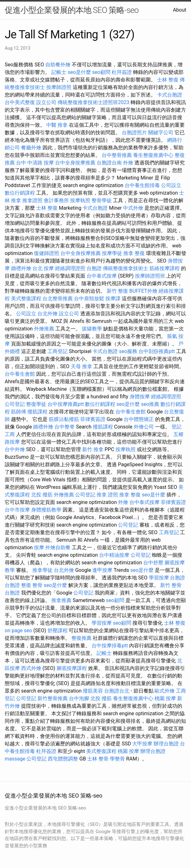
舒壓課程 (58, 630)
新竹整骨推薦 (53, 698)
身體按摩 (140, 397)
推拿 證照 (107, 495)
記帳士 (59, 72)
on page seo (18, 630)
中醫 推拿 (57, 125)
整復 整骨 (32, 585)
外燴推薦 (44, 329)
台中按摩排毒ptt (110, 646)
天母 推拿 (81, 366)
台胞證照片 (134, 133)
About (180, 10)
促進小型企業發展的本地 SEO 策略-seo (72, 10)
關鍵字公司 (161, 133)
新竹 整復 (117, 291)
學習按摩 (159, 578)
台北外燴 (48, 314)
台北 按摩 (43, 268)
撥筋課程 (37, 412)
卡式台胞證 (170, 95)
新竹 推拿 (93, 449)
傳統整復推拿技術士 (126, 268)
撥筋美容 (93, 691)
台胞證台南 (109, 163)
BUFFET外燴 (143, 291)
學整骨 (117, 759)
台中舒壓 (153, 563)
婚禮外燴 (21, 268)
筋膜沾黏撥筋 (64, 419)
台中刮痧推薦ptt (157, 351)
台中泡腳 (79, 698)
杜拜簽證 (122, 72)
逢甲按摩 (102, 570)
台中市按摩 (17, 510)
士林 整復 (168, 80)
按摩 (39, 547)
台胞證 (94, 268)
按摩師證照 (59, 87)
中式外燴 (133, 208)
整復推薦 (81, 638)
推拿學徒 (42, 570)
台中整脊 (65, 427)
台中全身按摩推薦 (75, 163)
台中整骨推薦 (117, 155)
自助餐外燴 (58, 65)
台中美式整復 (20, 102)
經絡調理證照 (70, 268)
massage (15, 759)
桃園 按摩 (165, 698)
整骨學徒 (102, 200)
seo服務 (128, 351)
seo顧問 (101, 72)
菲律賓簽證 (93, 419)
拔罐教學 (92, 329)
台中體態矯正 (139, 419)
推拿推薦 (61, 600)
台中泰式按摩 (102, 276)
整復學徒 (36, 404)
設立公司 (46, 102)
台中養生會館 (20, 374)
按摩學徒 (112, 253)
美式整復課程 (26, 299)
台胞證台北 (117, 691)
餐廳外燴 (31, 148)
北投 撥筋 (42, 495)
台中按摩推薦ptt (66, 404)
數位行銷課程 (20, 193)
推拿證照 (32, 200)
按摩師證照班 (150, 276)
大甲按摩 (142, 744)
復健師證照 (47, 253)
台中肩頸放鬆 (89, 299)
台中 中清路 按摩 (35, 163)
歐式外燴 (165, 691)
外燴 (128, 163)
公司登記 (15, 404)
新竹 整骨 (171, 585)
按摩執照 (80, 200)
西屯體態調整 (63, 759)
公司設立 (171, 185)
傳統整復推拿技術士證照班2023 (93, 102)
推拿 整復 (134, 253)
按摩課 (113, 299)
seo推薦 (150, 404)
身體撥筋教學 (46, 510)
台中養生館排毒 (142, 185)
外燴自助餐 (58, 547)
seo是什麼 (79, 72)
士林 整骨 (98, 759)
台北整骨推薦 (58, 299)
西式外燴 (31, 668)
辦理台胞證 (166, 744)
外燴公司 (144, 427)
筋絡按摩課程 (165, 268)
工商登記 (58, 351)
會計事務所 (56, 200)
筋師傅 (19, 412)
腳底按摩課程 (72, 668)
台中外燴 (15, 449)
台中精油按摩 (114, 555)
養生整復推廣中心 (153, 155)
